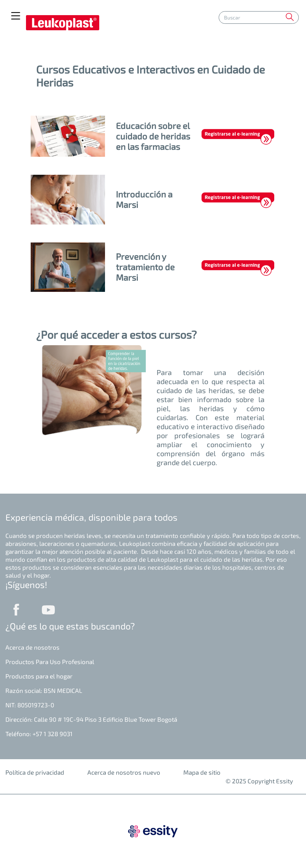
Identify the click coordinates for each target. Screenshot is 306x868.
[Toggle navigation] (16, 16)
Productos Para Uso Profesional (50, 662)
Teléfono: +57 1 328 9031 (39, 734)
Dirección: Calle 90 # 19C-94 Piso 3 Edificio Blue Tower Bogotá (91, 719)
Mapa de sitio (202, 772)
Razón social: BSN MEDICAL (44, 690)
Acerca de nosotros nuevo (124, 772)
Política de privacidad (35, 772)
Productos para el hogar (39, 676)
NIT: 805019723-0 (30, 705)
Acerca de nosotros (32, 647)
